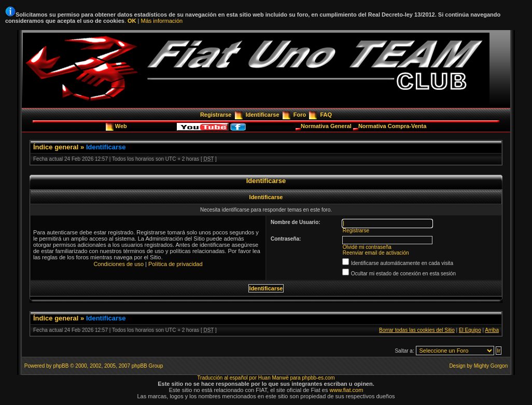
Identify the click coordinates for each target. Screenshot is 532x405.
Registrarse (216, 115)
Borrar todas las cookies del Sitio (417, 330)
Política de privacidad (176, 264)
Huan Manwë (274, 378)
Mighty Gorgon (491, 366)
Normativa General (327, 126)
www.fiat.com (347, 390)
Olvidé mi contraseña (367, 247)
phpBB (61, 366)
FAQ (326, 115)
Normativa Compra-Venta (392, 126)
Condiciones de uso (118, 264)
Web (122, 126)
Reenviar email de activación (376, 253)
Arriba (492, 330)
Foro (300, 115)
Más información (162, 21)
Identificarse (263, 115)
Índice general (56, 147)
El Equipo (470, 330)
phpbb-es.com (318, 378)
